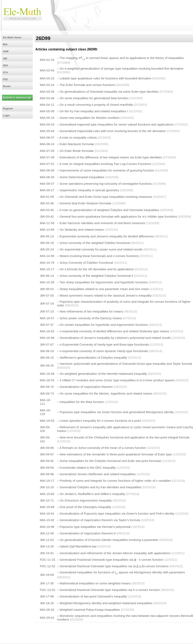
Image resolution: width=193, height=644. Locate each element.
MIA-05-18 (47, 118)
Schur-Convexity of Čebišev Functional (86, 263)
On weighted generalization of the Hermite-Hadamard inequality (103, 374)
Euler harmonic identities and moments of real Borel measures (103, 223)
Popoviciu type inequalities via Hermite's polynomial (95, 527)
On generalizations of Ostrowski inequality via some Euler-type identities (109, 92)
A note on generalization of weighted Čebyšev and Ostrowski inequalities (109, 210)
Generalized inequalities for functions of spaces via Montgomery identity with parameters (122, 572)
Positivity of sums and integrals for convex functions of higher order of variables (115, 481)
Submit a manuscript (17, 98)
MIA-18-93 (47, 421)
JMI (5, 59)
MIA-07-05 (47, 151)
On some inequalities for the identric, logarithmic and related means (106, 393)
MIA (5, 44)
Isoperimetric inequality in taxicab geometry (89, 190)
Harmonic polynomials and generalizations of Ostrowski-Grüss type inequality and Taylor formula (126, 364)
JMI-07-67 (47, 344)
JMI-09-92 (47, 461)
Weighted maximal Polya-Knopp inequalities (90, 610)
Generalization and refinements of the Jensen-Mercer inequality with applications (115, 553)
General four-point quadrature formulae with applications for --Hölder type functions (118, 216)
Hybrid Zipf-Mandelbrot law (78, 546)
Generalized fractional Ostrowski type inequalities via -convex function (110, 590)
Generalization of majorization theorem (86, 387)
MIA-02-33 (47, 60)
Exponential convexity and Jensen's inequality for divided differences (107, 236)
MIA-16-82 (47, 331)
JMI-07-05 (47, 295)
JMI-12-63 (47, 540)
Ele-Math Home (12, 38)
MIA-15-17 (47, 269)
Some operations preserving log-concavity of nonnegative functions (106, 184)
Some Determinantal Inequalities (82, 177)
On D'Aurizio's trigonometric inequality (86, 500)
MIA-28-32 (47, 610)
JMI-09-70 (47, 387)
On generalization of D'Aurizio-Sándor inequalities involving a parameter (109, 540)
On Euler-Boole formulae (77, 151)
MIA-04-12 (47, 105)
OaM (6, 51)
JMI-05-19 (47, 243)
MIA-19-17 (47, 481)
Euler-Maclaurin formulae (77, 144)
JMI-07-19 (47, 303)
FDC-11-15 (47, 560)
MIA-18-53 (47, 380)
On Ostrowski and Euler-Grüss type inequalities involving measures (106, 197)
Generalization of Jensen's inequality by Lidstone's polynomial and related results (115, 338)
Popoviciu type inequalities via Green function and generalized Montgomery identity (117, 412)
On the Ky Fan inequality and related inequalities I (94, 111)
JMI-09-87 (47, 454)
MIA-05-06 (47, 111)
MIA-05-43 (47, 124)
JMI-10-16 (47, 487)
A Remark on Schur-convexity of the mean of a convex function (103, 448)
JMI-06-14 (47, 276)
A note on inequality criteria (78, 137)
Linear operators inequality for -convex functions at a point (100, 421)
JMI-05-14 (47, 236)
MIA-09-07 (47, 184)
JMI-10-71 (47, 500)
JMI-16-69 (47, 575)
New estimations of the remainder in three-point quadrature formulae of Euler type (116, 454)
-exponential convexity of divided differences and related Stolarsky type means (114, 331)
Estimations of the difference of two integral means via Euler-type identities (111, 157)
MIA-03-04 (47, 70)
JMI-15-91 (47, 553)
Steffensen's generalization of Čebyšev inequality (93, 358)
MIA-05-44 (47, 131)
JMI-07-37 (47, 325)
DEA (6, 66)
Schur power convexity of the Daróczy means (91, 318)
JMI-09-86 (47, 448)
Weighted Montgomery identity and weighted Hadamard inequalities (106, 603)
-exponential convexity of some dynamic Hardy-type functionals (104, 351)
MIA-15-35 (47, 282)
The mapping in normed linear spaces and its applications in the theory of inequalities (122, 58)
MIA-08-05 (47, 170)
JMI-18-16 (47, 603)
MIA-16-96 (47, 338)
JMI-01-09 (47, 197)
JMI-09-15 (47, 358)
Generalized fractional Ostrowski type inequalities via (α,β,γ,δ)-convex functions (114, 566)
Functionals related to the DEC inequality (88, 468)
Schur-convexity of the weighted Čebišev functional (95, 243)
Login (6, 116)
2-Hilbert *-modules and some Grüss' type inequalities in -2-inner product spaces (117, 380)
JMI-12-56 (47, 533)
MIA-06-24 (47, 144)
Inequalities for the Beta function (82, 402)
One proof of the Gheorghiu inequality (85, 507)
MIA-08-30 (47, 177)
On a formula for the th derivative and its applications (97, 269)
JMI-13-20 (47, 546)
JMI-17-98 (47, 596)
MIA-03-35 (47, 92)
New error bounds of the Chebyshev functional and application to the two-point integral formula (125, 437)
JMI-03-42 (47, 216)
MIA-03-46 (47, 98)
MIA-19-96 (47, 527)
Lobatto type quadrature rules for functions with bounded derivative (105, 78)
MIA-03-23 (47, 78)
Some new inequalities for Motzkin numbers (90, 118)
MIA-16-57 (47, 318)
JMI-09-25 (47, 365)
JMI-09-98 (47, 474)
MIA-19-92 (47, 520)
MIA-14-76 (47, 263)
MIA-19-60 (47, 494)
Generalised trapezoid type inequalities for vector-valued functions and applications (117, 124)
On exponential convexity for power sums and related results (101, 249)
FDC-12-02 (47, 566)
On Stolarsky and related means (82, 230)
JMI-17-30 (47, 583)
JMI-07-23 (47, 311)
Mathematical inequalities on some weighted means (95, 583)
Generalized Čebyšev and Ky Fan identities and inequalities (101, 487)
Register (8, 109)
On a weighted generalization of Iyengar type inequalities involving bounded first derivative (122, 68)
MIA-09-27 (47, 190)
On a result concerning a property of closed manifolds (96, 105)
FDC (6, 79)
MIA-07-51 (47, 164)
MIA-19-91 (47, 513)
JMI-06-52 (47, 289)
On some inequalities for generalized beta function (94, 98)
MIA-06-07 (47, 137)
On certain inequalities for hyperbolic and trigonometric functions (104, 325)
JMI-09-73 (47, 393)
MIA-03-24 (47, 85)
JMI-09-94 (47, 468)
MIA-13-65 (47, 230)
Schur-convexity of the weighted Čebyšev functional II (96, 276)
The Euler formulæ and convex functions (87, 85)
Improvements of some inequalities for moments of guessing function (107, 170)
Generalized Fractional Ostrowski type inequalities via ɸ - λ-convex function (111, 560)
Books (7, 86)
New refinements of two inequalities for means (91, 311)
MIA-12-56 (47, 223)
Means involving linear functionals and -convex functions (99, 256)
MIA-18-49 (47, 374)
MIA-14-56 (47, 256)
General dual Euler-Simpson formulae (86, 203)
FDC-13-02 (47, 590)
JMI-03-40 (47, 210)
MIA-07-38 (47, 157)
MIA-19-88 (47, 507)
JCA (5, 72)
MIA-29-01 (47, 618)
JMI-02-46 (47, 203)
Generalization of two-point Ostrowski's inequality (93, 596)
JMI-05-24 (47, 249)
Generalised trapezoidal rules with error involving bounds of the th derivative (113, 131)
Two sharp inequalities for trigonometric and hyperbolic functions (104, 282)
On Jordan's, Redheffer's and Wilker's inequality (93, 494)
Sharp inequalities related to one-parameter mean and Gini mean (104, 289)
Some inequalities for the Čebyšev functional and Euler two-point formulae (110, 461)
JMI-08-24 (47, 351)
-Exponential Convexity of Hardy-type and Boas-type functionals (104, 344)
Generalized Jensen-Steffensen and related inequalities (98, 474)
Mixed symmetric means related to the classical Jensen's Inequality (106, 295)
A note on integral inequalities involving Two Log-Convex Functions (105, 164)
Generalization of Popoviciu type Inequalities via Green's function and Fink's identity (117, 513)
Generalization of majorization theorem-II (88, 533)
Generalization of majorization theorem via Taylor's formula (100, 520)
